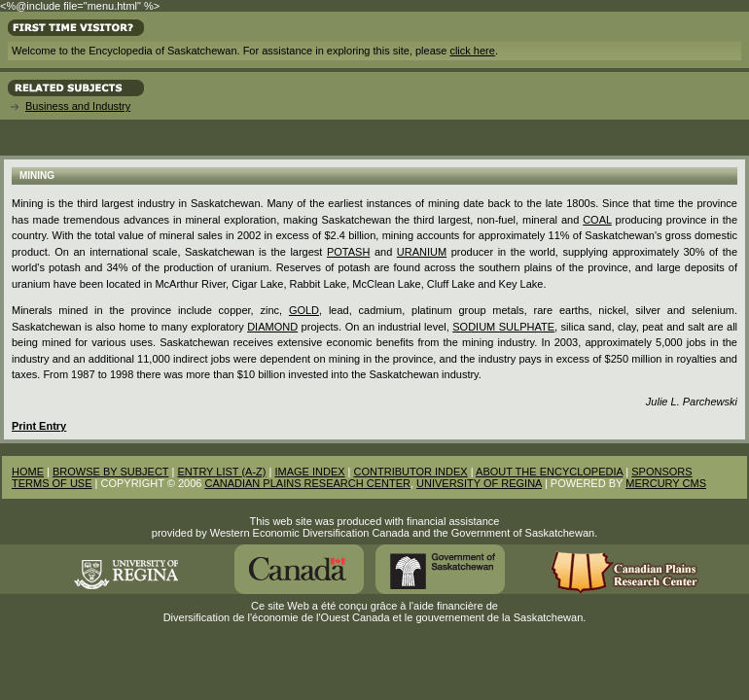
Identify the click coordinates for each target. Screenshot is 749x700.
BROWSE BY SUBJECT (110, 472)
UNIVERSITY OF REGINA (479, 483)
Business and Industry (78, 106)
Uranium (422, 252)
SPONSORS (661, 472)
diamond (272, 327)
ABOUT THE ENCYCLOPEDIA (549, 472)
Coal (597, 220)
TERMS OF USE (52, 483)
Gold (304, 310)
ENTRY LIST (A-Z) (221, 472)
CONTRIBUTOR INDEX (411, 472)
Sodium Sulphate (503, 327)
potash (348, 252)
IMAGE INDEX (309, 472)
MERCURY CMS (666, 483)
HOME (28, 472)
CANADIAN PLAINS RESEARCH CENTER (307, 483)
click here (472, 51)
